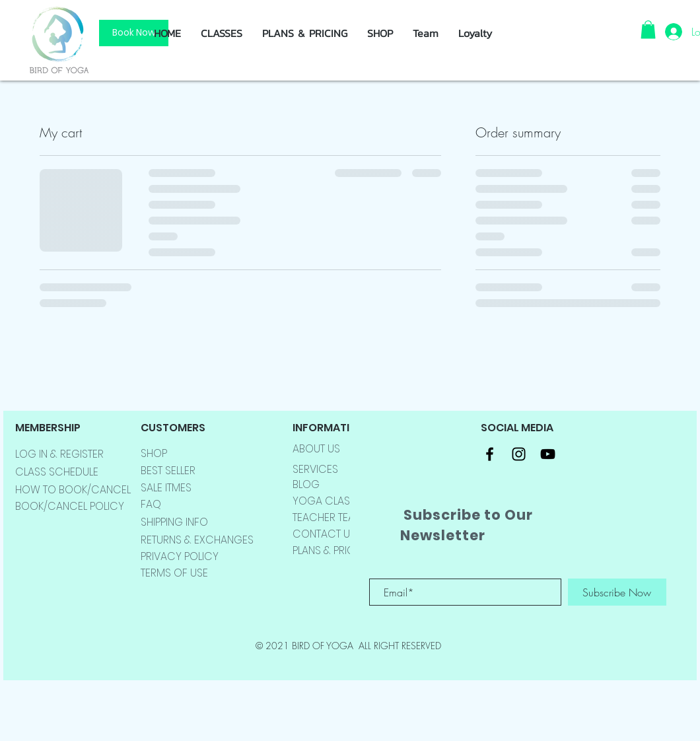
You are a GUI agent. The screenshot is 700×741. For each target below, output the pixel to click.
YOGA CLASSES (330, 501)
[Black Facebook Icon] (490, 454)
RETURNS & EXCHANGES (197, 540)
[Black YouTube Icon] (548, 454)
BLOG (306, 484)
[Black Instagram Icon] (519, 454)
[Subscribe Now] (617, 592)
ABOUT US (316, 449)
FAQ (151, 504)
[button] (380, 33)
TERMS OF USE (174, 573)
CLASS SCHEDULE (57, 472)
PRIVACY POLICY (180, 556)
